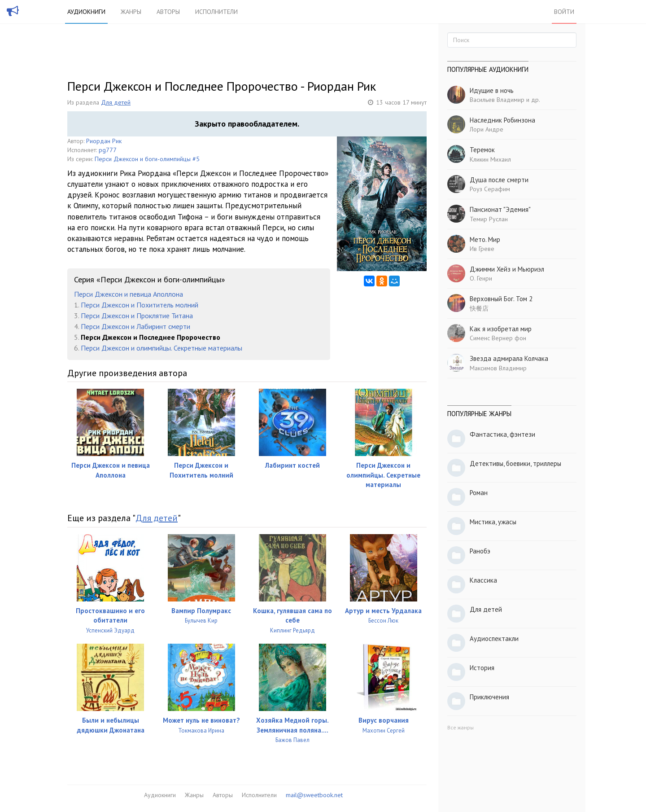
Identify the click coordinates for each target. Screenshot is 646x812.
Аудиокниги (86, 12)
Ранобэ (480, 551)
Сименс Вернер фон (498, 338)
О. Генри (481, 278)
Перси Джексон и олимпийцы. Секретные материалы (161, 348)
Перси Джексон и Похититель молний (140, 305)
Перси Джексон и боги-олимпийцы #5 (147, 159)
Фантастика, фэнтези (502, 434)
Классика (483, 580)
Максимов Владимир (498, 368)
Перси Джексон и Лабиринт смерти (135, 326)
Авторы (168, 12)
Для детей (116, 102)
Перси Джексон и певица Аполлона (129, 294)
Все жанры (460, 727)
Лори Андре (487, 129)
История (482, 668)
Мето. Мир (485, 239)
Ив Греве (482, 249)
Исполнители (216, 12)
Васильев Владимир (497, 100)
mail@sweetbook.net (314, 795)
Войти (564, 12)
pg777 (108, 150)
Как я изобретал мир (501, 329)
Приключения (489, 697)
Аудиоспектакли (494, 639)
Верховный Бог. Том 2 (501, 299)
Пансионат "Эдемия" (500, 209)
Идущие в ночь (492, 90)
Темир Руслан (489, 219)
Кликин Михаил (490, 159)
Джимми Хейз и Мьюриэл (507, 269)
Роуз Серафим (490, 189)
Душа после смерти (499, 180)
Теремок (482, 150)
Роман (479, 493)
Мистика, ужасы (493, 522)
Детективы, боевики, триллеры (515, 463)
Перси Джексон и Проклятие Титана (137, 316)
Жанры (131, 12)
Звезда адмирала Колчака (509, 358)
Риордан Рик (104, 141)
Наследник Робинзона (502, 120)
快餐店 (479, 308)
